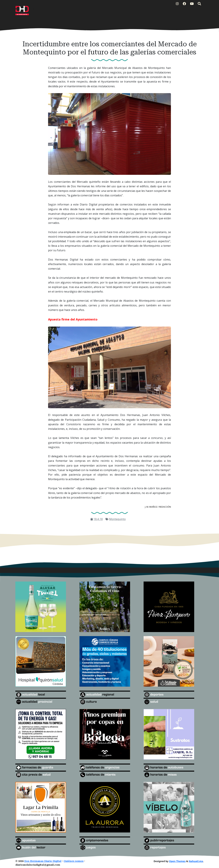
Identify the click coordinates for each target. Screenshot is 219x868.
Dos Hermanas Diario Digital (43, 861)
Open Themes (177, 861)
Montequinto (117, 519)
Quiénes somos (74, 861)
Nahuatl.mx (196, 861)
